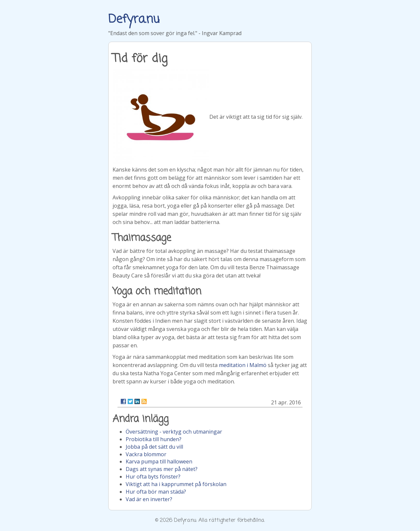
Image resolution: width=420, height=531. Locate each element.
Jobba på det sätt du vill (154, 447)
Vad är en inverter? (149, 499)
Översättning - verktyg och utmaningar (174, 432)
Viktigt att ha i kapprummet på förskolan (176, 484)
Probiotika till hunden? (154, 439)
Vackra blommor (146, 454)
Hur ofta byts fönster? (153, 477)
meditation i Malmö (243, 365)
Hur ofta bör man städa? (156, 492)
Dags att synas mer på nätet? (162, 469)
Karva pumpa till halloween (159, 461)
